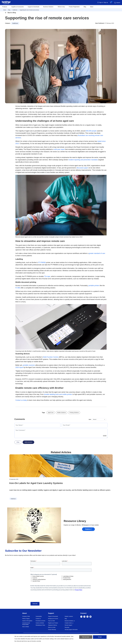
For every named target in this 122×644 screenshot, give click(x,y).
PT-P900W (42, 262)
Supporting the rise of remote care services (29, 10)
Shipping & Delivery (53, 625)
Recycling (67, 627)
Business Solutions (69, 621)
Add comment (28, 442)
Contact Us (38, 619)
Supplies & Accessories (18, 7)
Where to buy (61, 7)
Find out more (86, 637)
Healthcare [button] (15, 23)
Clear (18, 442)
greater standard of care (97, 253)
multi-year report (59, 149)
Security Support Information (71, 630)
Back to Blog (12, 13)
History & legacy (26, 619)
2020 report (19, 367)
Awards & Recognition (27, 621)
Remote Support (68, 625)
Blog (85, 7)
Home (5, 10)
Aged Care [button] (51, 413)
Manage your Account (53, 619)
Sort (90, 419)
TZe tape (47, 276)
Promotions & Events (40, 621)
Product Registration (74, 7)
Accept (100, 637)
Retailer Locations (69, 616)
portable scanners (29, 365)
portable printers (94, 286)
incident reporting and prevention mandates (83, 160)
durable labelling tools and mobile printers (58, 394)
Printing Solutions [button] (74, 413)
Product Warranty (52, 630)
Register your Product (53, 623)
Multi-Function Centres (51, 357)
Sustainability (39, 616)
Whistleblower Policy (40, 625)
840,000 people (91, 131)
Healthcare (15, 10)
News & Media (26, 627)
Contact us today (21, 400)
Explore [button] (88, 529)
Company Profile (26, 616)
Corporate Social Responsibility (26, 624)
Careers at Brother (40, 623)
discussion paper (82, 168)
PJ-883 (18, 288)
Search (117, 3)
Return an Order (52, 627)
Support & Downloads (34, 7)
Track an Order (52, 621)
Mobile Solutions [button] (62, 413)
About (92, 7)
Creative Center (68, 623)
